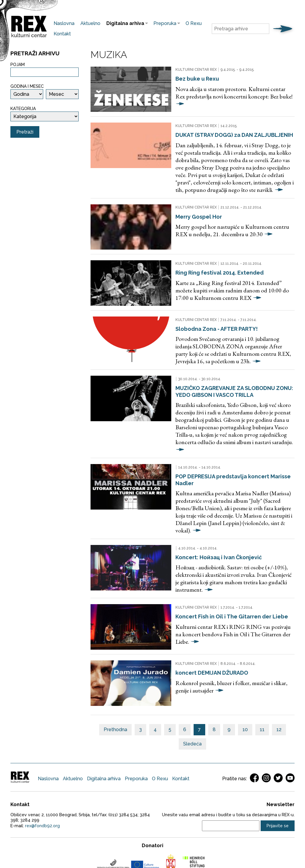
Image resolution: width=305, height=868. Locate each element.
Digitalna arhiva (124, 23)
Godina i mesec (27, 86)
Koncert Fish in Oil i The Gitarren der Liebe (223, 581)
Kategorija (23, 109)
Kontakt (62, 34)
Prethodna (115, 685)
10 (245, 685)
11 (262, 685)
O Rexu (194, 23)
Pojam (18, 65)
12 (279, 685)
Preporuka (163, 23)
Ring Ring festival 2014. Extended (211, 261)
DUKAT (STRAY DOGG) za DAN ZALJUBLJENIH (225, 129)
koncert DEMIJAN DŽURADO (203, 633)
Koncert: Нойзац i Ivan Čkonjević (210, 523)
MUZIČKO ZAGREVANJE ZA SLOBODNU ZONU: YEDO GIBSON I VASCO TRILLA (225, 374)
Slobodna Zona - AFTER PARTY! (208, 312)
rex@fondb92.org (42, 781)
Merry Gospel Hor (190, 210)
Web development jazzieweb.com (153, 849)
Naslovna (64, 23)
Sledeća (192, 699)
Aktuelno (90, 23)
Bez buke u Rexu (188, 78)
